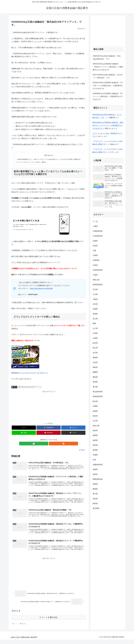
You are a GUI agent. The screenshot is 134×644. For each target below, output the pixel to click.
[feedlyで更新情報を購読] (46, 444)
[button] (73, 433)
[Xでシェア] (24, 428)
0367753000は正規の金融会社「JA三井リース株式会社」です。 (108, 76)
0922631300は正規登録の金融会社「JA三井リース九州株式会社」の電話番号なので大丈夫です (108, 86)
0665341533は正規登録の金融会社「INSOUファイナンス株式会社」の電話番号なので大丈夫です (108, 67)
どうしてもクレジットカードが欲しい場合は (31, 162)
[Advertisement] (49, 406)
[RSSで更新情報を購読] (51, 444)
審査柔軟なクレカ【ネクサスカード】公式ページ (30, 373)
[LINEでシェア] (24, 433)
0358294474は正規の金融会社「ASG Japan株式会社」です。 (107, 57)
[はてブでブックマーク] (73, 428)
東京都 (14, 387)
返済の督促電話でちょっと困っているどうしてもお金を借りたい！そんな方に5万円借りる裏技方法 (49, 159)
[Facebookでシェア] (49, 428)
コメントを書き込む (49, 622)
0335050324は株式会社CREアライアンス (30, 387)
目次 (46, 155)
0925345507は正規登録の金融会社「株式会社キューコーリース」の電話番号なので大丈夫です (108, 125)
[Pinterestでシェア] (49, 433)
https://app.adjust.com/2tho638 (41, 289)
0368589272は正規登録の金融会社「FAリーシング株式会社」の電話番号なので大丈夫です (108, 97)
